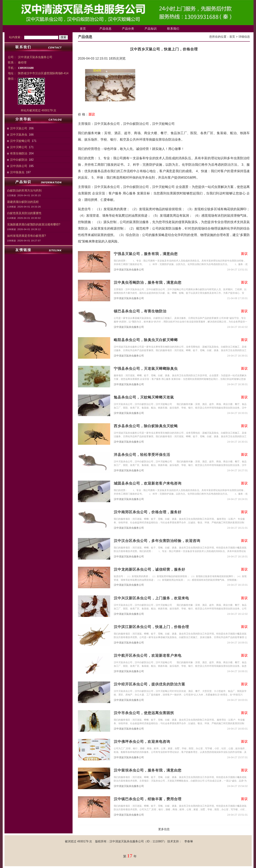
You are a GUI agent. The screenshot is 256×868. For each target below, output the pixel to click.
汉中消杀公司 (19, 166)
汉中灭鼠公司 (19, 128)
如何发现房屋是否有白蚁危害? (27, 236)
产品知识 (151, 29)
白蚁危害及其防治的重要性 (24, 213)
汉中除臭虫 (17, 172)
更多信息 (164, 829)
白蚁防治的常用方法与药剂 (24, 191)
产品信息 (106, 29)
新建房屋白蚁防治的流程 (23, 202)
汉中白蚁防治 (19, 160)
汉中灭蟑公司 (19, 147)
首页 (83, 29)
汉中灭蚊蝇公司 (20, 141)
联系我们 (173, 29)
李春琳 (189, 841)
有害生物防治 (19, 153)
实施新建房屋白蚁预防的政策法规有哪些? (34, 224)
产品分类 (128, 29)
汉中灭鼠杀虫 (19, 135)
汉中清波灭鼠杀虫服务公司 (129, 270)
